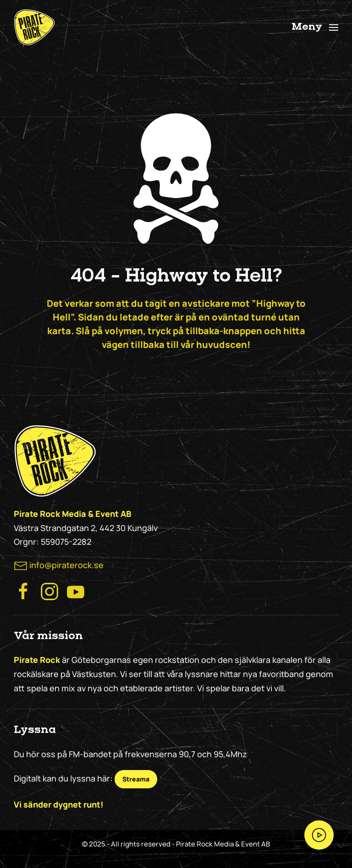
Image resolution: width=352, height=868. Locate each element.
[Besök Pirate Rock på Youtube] (76, 591)
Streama (136, 779)
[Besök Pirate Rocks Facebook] (23, 591)
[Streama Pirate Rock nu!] (319, 835)
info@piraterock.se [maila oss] (66, 565)
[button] (315, 27)
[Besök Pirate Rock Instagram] (49, 591)
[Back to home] (34, 27)
